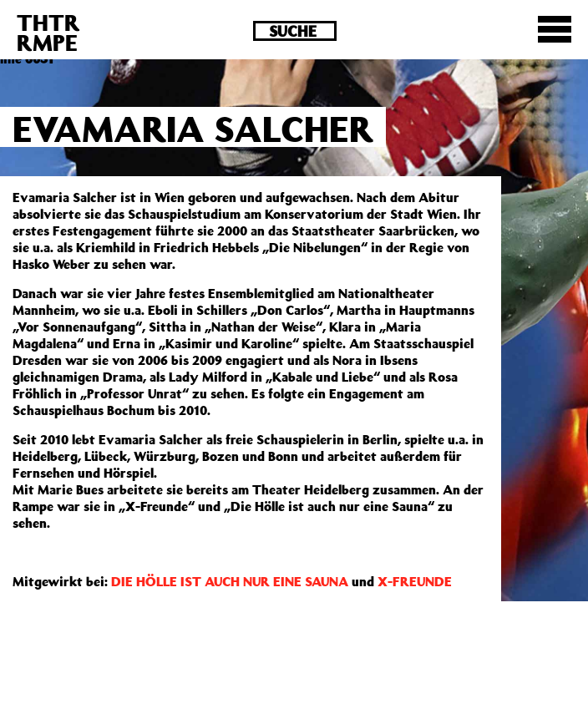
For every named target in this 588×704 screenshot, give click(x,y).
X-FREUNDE (415, 581)
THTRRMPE (48, 32)
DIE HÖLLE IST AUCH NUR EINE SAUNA (230, 581)
